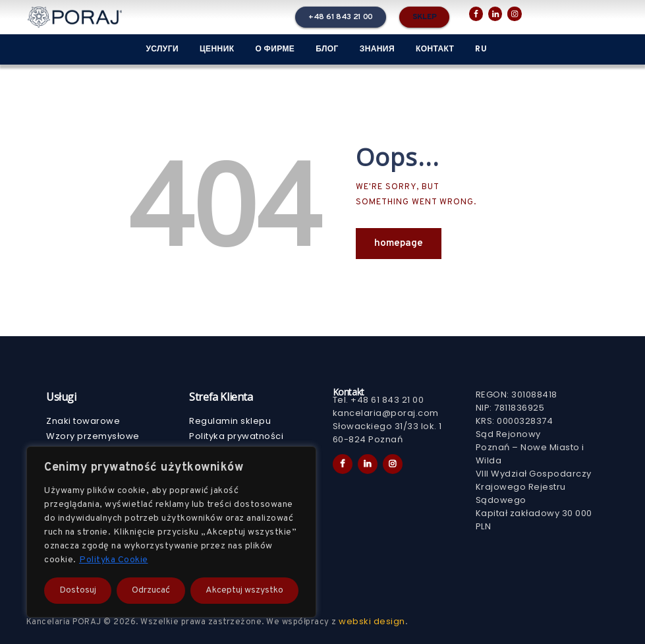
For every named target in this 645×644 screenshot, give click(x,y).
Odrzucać (151, 590)
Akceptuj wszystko (244, 590)
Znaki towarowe (83, 421)
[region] (171, 532)
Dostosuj (78, 590)
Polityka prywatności (236, 436)
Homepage (399, 244)
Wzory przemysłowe (93, 436)
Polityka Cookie (114, 560)
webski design (372, 621)
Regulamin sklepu (230, 421)
